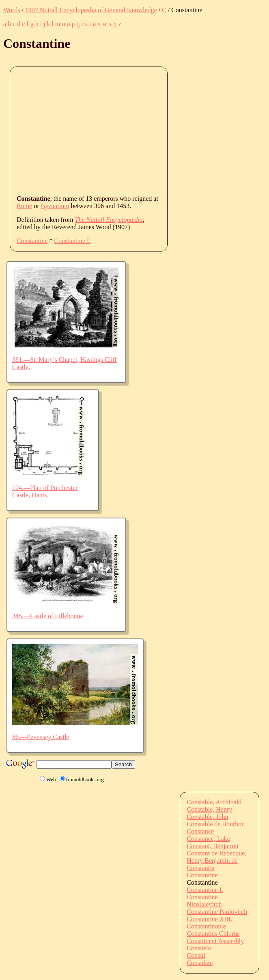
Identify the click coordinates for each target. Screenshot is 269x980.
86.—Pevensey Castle (41, 737)
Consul (196, 955)
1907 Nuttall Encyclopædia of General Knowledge (91, 10)
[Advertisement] (143, 130)
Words (12, 10)
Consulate (200, 963)
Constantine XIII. (209, 919)
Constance (200, 831)
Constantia (200, 868)
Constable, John (207, 817)
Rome (24, 206)
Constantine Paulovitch (217, 912)
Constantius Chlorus (213, 934)
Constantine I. (72, 241)
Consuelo (199, 948)
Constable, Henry (209, 809)
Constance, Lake (208, 839)
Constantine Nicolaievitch (204, 901)
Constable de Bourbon (216, 824)
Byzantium (55, 206)
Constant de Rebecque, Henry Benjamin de (216, 857)
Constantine (32, 241)
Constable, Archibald (214, 802)
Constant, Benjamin (212, 846)
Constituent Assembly (215, 941)
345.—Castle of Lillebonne (48, 616)
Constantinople (206, 926)
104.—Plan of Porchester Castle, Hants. (45, 491)
